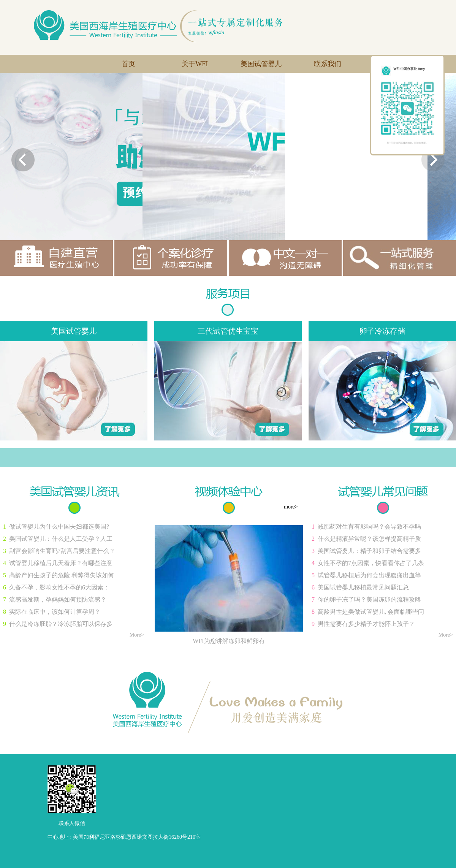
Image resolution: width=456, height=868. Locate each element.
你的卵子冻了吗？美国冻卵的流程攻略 (369, 600)
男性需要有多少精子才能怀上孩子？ (366, 624)
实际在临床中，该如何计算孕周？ (55, 612)
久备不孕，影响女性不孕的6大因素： (59, 587)
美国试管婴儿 (261, 64)
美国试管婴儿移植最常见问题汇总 (363, 587)
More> (137, 635)
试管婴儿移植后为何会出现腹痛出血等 (369, 575)
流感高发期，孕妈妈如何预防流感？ (58, 600)
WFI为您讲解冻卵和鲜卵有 (229, 641)
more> (291, 507)
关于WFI (195, 64)
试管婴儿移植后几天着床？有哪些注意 (61, 563)
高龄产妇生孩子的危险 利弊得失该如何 (62, 575)
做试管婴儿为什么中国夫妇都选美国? (59, 527)
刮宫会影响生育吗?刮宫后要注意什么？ (62, 551)
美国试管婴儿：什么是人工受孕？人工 (61, 539)
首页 (128, 64)
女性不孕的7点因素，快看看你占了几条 (371, 563)
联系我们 (328, 64)
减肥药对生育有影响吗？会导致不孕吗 (369, 527)
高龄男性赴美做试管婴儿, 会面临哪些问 (371, 612)
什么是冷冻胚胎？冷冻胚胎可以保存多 (61, 624)
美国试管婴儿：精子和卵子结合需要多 (369, 551)
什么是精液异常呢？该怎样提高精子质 (369, 539)
